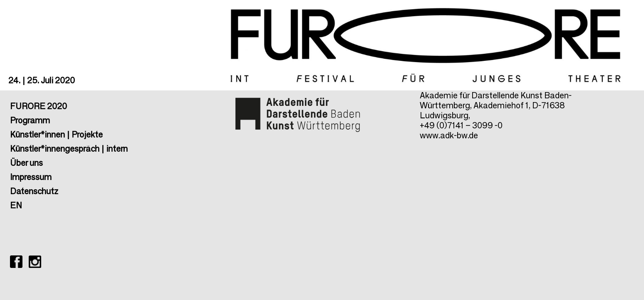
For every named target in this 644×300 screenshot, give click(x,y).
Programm (30, 120)
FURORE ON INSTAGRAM (35, 262)
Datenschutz (34, 191)
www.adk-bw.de (449, 135)
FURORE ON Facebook (16, 262)
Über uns (26, 163)
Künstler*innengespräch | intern (69, 149)
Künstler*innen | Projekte (56, 135)
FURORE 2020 (38, 106)
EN (16, 205)
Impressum (31, 177)
